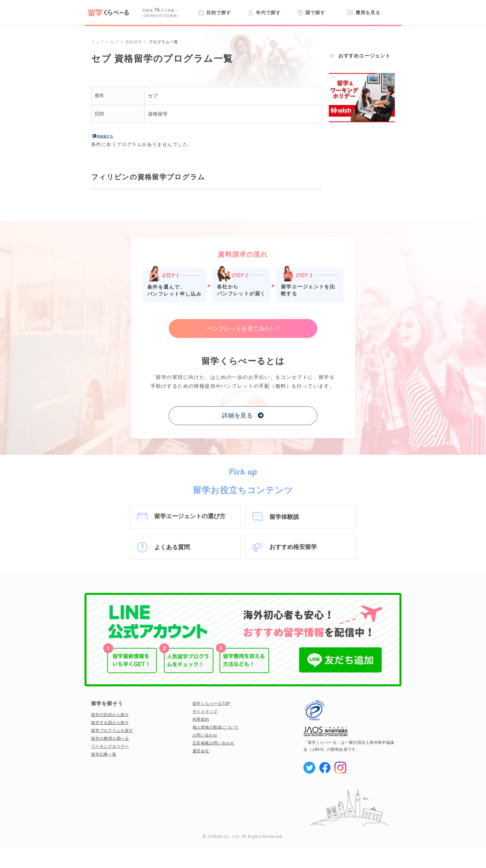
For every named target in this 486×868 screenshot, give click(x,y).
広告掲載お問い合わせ (214, 743)
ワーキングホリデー (110, 746)
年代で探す (264, 13)
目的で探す (214, 13)
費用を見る (363, 13)
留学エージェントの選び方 (190, 516)
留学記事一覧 (104, 754)
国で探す (311, 13)
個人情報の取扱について (216, 727)
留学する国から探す (110, 723)
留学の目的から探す (110, 715)
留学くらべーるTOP (211, 704)
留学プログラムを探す (112, 731)
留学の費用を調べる (110, 739)
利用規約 (201, 719)
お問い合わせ (205, 735)
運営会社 (201, 751)
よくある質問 (172, 547)
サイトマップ (205, 711)
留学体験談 (284, 517)
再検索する (105, 136)
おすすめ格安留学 (293, 547)
